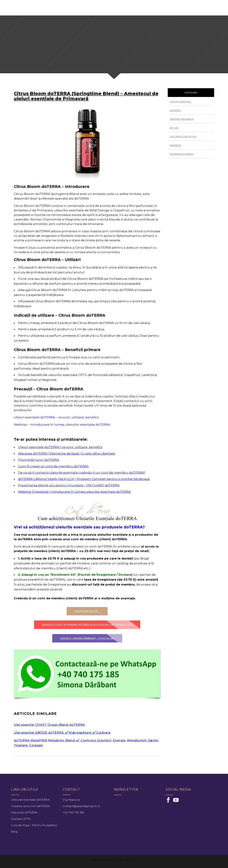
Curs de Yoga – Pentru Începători (34, 825)
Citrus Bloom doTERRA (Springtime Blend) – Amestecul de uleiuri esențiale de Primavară (86, 96)
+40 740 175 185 (73, 812)
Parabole (176, 145)
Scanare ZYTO (21, 819)
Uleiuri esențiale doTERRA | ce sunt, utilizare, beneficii (60, 447)
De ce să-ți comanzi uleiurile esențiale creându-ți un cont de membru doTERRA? (82, 473)
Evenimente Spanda (182, 154)
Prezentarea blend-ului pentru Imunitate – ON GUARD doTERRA (69, 485)
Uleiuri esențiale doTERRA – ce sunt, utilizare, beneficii (56, 417)
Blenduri (175, 110)
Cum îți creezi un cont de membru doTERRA (53, 466)
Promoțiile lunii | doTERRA (39, 460)
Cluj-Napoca (71, 800)
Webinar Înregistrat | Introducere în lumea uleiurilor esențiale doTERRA (74, 492)
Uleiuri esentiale (180, 102)
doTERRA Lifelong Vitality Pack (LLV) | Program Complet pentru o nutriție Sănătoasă (84, 479)
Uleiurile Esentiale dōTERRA (30, 800)
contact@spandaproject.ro (81, 806)
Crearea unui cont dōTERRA (31, 806)
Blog (14, 832)
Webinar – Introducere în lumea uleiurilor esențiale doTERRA (62, 425)
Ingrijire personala (182, 119)
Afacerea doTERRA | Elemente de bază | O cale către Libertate (67, 453)
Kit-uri (174, 128)
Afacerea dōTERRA (24, 812)
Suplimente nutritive (183, 137)
